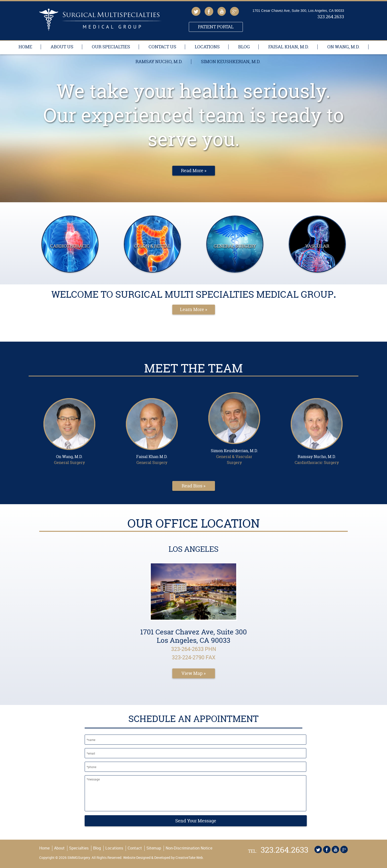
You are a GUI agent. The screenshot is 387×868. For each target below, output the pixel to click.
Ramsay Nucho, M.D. (159, 62)
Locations (207, 47)
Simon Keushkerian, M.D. (231, 62)
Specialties (79, 848)
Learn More (192, 309)
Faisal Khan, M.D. (289, 47)
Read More (192, 171)
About (59, 848)
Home (25, 47)
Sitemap (154, 848)
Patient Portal (216, 27)
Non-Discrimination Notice (189, 848)
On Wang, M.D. (343, 47)
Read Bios (192, 486)
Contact (135, 848)
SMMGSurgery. (79, 858)
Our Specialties (111, 47)
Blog (244, 47)
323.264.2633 (331, 17)
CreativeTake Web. (190, 858)
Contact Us (162, 47)
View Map (192, 673)
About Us (62, 47)
